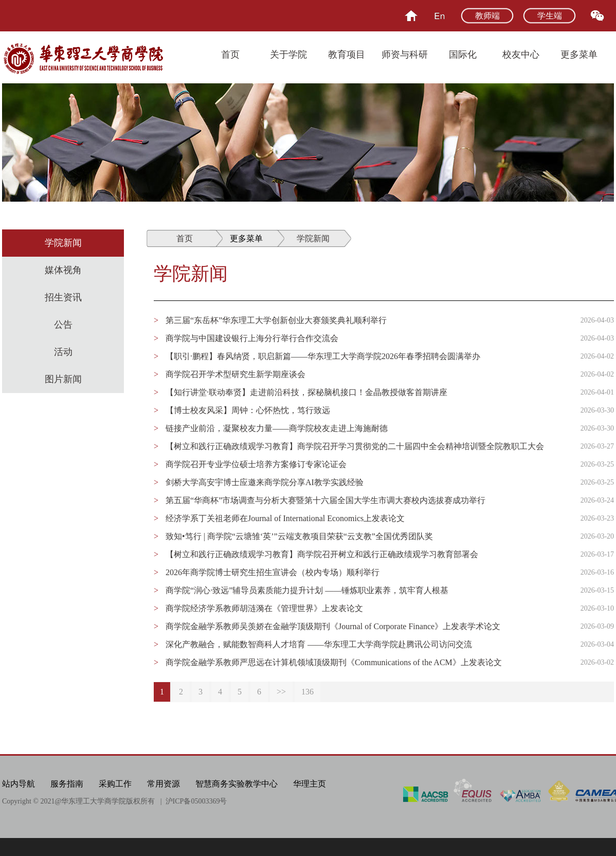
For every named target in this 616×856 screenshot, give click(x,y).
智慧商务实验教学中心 (237, 784)
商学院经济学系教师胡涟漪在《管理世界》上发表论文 (264, 608)
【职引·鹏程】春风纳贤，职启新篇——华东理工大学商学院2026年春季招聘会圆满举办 (323, 356)
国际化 (463, 55)
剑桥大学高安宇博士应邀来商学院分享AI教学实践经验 (265, 482)
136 (307, 692)
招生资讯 (63, 297)
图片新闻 (63, 379)
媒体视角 (63, 270)
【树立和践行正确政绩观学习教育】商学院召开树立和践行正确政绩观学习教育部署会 (322, 554)
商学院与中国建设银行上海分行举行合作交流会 (252, 338)
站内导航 (19, 784)
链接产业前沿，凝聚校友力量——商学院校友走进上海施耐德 (277, 428)
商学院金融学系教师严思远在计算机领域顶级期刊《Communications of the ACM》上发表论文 (334, 662)
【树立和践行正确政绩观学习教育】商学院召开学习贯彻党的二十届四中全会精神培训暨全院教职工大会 (355, 446)
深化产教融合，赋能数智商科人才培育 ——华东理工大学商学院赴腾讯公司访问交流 (319, 644)
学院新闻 (63, 243)
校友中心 (521, 55)
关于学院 (288, 55)
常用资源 (164, 784)
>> (281, 692)
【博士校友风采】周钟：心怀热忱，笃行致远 (248, 410)
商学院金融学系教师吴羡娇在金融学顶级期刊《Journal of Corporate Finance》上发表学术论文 (333, 626)
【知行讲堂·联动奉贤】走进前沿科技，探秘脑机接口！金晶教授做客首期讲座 (306, 392)
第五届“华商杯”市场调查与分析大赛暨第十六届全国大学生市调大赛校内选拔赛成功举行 (325, 500)
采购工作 (115, 784)
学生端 (550, 16)
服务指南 (67, 784)
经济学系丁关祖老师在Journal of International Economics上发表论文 (285, 518)
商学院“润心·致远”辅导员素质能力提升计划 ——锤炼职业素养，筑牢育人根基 (307, 590)
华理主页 (310, 784)
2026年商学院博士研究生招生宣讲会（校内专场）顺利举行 (273, 572)
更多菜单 (579, 55)
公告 (63, 325)
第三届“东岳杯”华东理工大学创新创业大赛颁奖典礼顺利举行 (276, 320)
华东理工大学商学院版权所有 (108, 801)
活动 (63, 352)
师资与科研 (405, 55)
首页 (230, 55)
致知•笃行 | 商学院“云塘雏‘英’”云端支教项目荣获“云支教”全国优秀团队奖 (299, 536)
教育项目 (347, 55)
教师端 (487, 16)
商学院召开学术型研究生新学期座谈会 (235, 374)
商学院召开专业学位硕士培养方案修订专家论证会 (256, 464)
